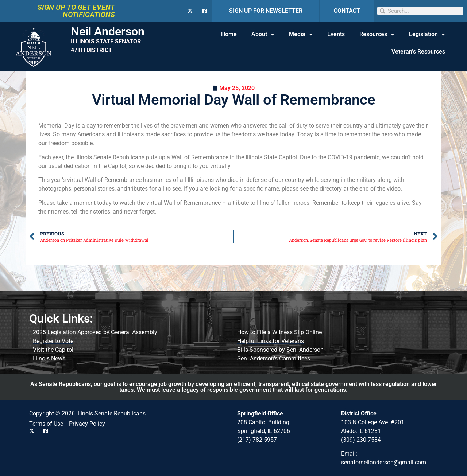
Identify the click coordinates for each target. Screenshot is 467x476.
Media (301, 34)
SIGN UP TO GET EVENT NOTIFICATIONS (76, 11)
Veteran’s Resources (418, 52)
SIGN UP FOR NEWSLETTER (266, 11)
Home (229, 34)
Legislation (427, 34)
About (263, 34)
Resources (377, 34)
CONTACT (347, 11)
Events (336, 34)
